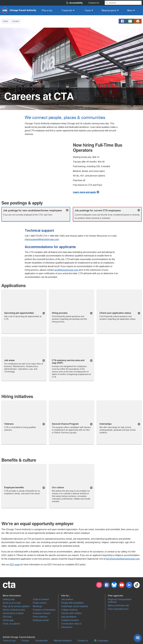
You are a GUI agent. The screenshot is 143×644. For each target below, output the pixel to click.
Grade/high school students (75, 606)
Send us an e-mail (12, 603)
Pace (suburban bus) (118, 609)
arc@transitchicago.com (66, 270)
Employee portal (41, 620)
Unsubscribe (41, 641)
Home (5, 21)
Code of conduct (41, 599)
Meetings (37, 606)
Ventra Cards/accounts (14, 610)
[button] (31, 596)
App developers (69, 617)
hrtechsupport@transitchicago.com (42, 239)
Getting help (9, 599)
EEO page (15, 565)
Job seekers (67, 599)
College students (69, 610)
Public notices (40, 603)
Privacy (25, 641)
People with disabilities (72, 603)
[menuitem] (47, 10)
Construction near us (71, 624)
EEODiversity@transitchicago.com (123, 559)
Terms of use (9, 641)
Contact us (83, 641)
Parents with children (71, 613)
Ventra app (8, 620)
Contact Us (94, 3)
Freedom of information (44, 610)
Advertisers (67, 627)
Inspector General (42, 613)
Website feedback (63, 641)
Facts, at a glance (11, 624)
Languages (101, 641)
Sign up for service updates (16, 606)
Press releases (40, 617)
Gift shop (7, 617)
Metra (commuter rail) (118, 605)
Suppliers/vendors (70, 620)
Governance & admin (13, 613)
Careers (16, 21)
